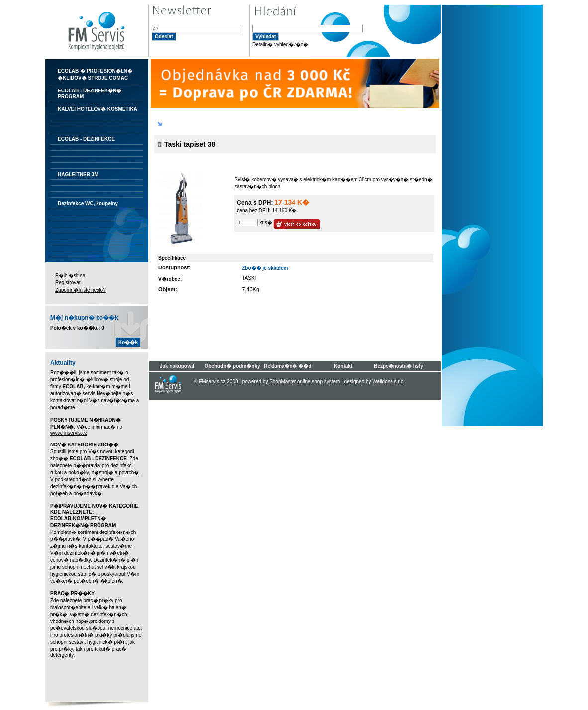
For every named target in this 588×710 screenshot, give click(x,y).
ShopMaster (283, 382)
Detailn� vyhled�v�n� (280, 44)
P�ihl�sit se (70, 276)
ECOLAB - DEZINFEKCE (86, 139)
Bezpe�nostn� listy (398, 366)
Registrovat (68, 283)
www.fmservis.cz (69, 433)
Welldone (383, 382)
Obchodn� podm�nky (232, 366)
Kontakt (343, 366)
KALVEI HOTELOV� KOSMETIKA (98, 109)
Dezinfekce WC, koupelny (88, 204)
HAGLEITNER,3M (78, 174)
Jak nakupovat (177, 366)
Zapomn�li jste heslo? (81, 290)
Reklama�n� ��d (288, 366)
